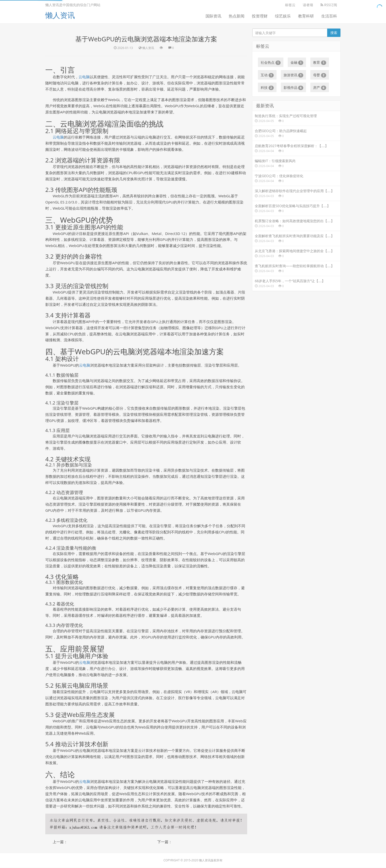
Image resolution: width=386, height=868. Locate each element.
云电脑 (84, 77)
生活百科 (329, 16)
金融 (297, 62)
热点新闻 (237, 16)
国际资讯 (213, 16)
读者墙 (308, 5)
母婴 (320, 75)
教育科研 (306, 16)
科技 (267, 88)
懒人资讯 (60, 15)
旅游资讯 (294, 75)
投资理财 (260, 16)
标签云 (290, 5)
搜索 (334, 33)
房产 (320, 88)
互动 (267, 75)
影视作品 (294, 88)
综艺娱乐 (283, 16)
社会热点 (271, 62)
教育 (320, 62)
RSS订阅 (329, 5)
